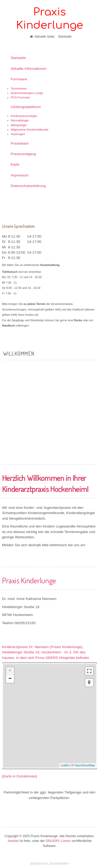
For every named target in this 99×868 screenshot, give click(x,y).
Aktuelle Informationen (29, 69)
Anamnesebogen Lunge (27, 93)
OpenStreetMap (85, 765)
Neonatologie (20, 120)
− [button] (10, 679)
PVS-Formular (20, 97)
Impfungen (18, 134)
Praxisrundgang (23, 154)
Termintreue (19, 88)
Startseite (18, 58)
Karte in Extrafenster (20, 776)
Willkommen (19, 353)
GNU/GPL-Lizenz (58, 841)
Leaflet (65, 765)
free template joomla (50, 864)
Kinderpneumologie (24, 116)
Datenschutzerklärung (28, 186)
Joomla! (13, 841)
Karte (15, 164)
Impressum (20, 175)
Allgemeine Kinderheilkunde (30, 130)
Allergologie (19, 125)
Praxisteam (20, 143)
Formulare (19, 79)
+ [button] (10, 671)
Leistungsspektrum (26, 107)
